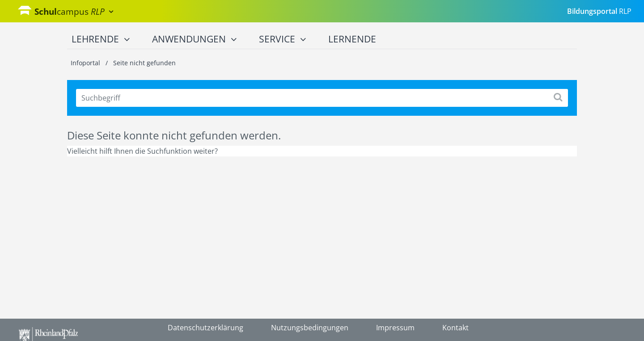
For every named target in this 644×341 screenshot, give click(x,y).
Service (282, 39)
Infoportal (86, 63)
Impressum (395, 328)
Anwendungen (194, 39)
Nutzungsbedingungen (310, 328)
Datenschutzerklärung (205, 328)
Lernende (352, 39)
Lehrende (101, 39)
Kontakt (455, 328)
